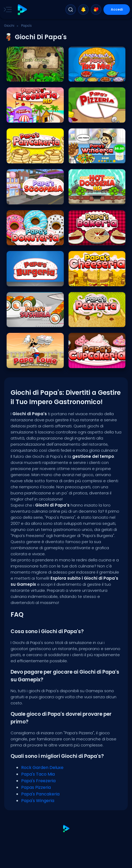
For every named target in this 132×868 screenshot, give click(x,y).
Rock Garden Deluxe (42, 768)
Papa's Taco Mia (38, 774)
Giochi (9, 26)
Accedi (117, 9)
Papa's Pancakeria (40, 794)
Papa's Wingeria (38, 801)
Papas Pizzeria (36, 787)
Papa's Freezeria (38, 781)
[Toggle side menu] (7, 10)
